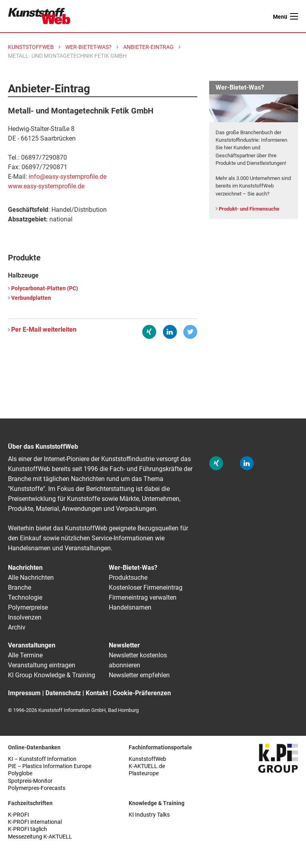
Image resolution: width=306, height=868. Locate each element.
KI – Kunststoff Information (42, 759)
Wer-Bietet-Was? (133, 568)
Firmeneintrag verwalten (143, 597)
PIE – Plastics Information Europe (50, 766)
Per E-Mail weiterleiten (44, 329)
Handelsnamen (130, 607)
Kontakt (97, 693)
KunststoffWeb (147, 759)
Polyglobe (20, 773)
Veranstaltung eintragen (42, 665)
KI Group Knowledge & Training (52, 675)
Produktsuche (128, 578)
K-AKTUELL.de (147, 766)
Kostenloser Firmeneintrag (146, 587)
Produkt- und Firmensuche (249, 209)
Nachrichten (25, 568)
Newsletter (124, 645)
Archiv (17, 627)
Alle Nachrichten (31, 578)
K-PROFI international (35, 822)
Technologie (25, 597)
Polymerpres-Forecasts (37, 788)
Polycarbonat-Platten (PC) (45, 288)
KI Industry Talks (149, 815)
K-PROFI (19, 815)
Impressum (24, 693)
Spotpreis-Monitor (30, 781)
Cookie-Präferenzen (142, 693)
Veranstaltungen (32, 645)
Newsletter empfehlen (139, 675)
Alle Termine (25, 655)
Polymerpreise (28, 607)
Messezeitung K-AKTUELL (40, 837)
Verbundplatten (31, 298)
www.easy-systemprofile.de (46, 186)
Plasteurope (144, 773)
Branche (20, 587)
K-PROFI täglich (27, 829)
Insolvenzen (25, 617)
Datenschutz (63, 693)
